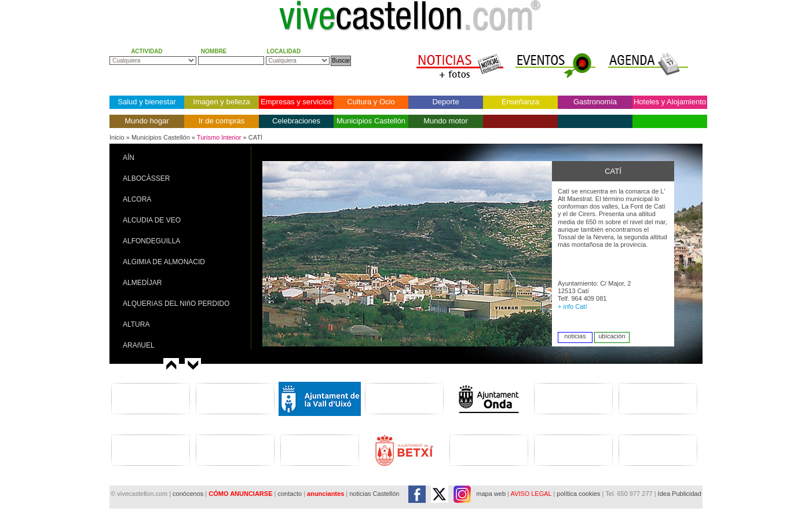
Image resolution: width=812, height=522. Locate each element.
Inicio (117, 137)
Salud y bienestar (147, 102)
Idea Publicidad (680, 494)
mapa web (491, 494)
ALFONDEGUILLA (151, 241)
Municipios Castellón (371, 121)
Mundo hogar (147, 121)
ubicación (612, 336)
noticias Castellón (374, 494)
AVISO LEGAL (531, 494)
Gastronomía (595, 102)
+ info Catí (572, 306)
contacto (290, 494)
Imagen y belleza (221, 102)
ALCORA (137, 199)
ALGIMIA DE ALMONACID (164, 262)
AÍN (129, 158)
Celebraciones (296, 121)
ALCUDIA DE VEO (152, 220)
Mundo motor (446, 121)
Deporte (445, 102)
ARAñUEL (139, 345)
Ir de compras (222, 121)
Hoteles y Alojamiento (670, 102)
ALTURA (136, 324)
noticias (575, 336)
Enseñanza (520, 102)
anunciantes (325, 494)
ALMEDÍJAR (142, 283)
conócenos (189, 494)
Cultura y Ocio (371, 102)
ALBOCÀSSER (146, 178)
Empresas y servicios (296, 102)
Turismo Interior (219, 137)
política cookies (578, 494)
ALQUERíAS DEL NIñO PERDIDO (176, 304)
